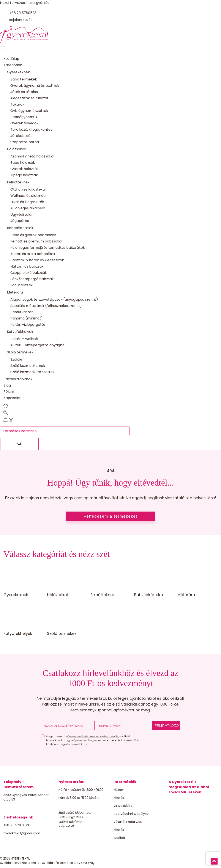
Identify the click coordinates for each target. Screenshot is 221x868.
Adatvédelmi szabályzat (132, 814)
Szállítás (120, 838)
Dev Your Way (84, 863)
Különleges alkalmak (28, 208)
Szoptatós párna (25, 142)
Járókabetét (21, 136)
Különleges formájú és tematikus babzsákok (48, 248)
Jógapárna (20, 221)
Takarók (17, 105)
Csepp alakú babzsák (29, 273)
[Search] (20, 444)
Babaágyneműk (24, 117)
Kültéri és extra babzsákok (33, 254)
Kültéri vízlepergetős (28, 325)
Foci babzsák (21, 285)
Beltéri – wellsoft (24, 339)
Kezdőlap (11, 59)
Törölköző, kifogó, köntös (31, 130)
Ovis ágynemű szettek (29, 111)
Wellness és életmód (28, 196)
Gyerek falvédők (24, 123)
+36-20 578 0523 (16, 825)
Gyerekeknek (18, 72)
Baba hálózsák (23, 163)
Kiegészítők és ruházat (29, 98)
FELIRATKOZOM (167, 726)
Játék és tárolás (24, 92)
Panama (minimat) (27, 318)
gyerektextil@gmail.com (22, 833)
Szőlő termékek (20, 352)
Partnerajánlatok (18, 379)
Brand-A (34, 863)
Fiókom (119, 790)
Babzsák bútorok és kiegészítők (37, 260)
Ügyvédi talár (22, 215)
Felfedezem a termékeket (110, 517)
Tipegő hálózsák (24, 175)
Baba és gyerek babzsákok (33, 235)
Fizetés (119, 798)
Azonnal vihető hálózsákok (33, 156)
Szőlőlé (16, 360)
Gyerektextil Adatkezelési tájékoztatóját (93, 737)
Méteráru (15, 293)
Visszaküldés (123, 806)
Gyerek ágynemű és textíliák (35, 86)
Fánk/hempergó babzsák (32, 279)
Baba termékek (24, 79)
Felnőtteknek (18, 182)
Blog (7, 386)
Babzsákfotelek (20, 228)
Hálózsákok (17, 149)
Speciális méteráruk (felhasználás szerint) (46, 306)
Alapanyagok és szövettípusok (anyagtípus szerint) (54, 300)
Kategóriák (13, 65)
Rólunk (9, 392)
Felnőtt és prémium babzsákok (37, 241)
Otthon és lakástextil (28, 190)
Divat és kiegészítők (27, 202)
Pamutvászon (22, 312)
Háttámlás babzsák (27, 267)
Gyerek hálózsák (24, 169)
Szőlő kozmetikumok (28, 366)
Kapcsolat (12, 398)
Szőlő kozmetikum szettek (32, 372)
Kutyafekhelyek (20, 332)
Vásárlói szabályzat (128, 822)
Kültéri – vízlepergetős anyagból (38, 345)
